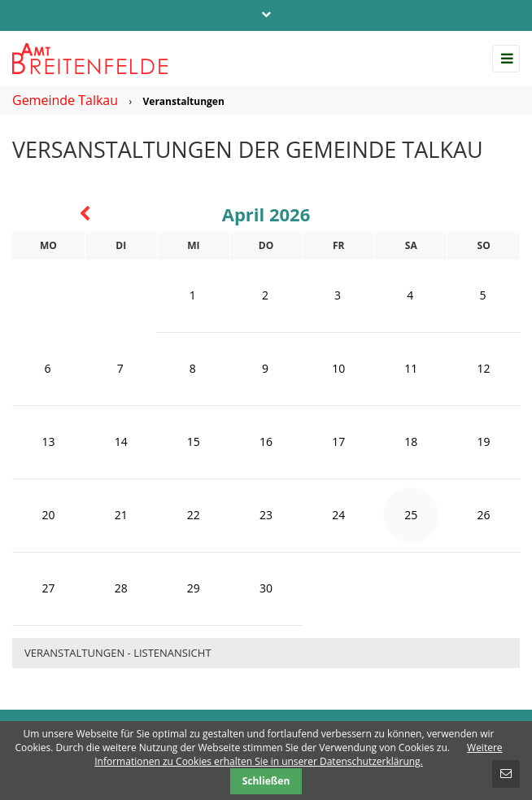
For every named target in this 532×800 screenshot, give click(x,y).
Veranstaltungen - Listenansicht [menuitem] (118, 653)
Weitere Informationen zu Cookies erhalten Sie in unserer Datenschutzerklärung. (298, 754)
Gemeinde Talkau (65, 100)
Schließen (266, 781)
